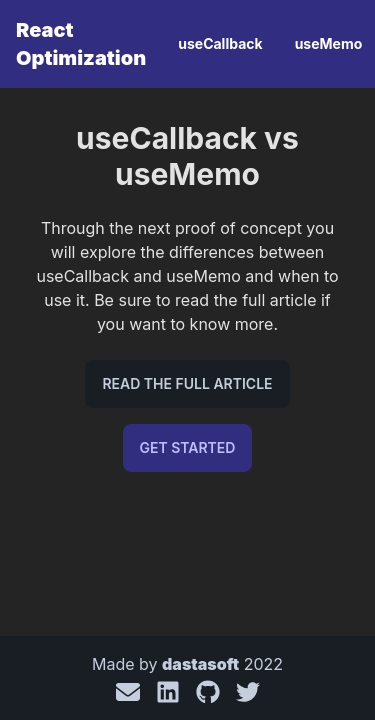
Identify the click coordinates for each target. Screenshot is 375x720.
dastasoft (200, 664)
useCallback (220, 43)
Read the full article (187, 383)
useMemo (329, 43)
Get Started (188, 447)
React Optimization (81, 44)
